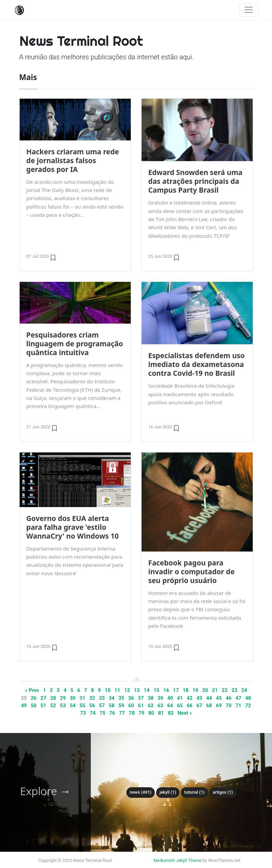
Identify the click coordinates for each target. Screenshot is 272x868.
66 (190, 706)
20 (205, 690)
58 (112, 706)
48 (248, 698)
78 (132, 713)
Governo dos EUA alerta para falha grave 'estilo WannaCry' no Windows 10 (73, 527)
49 (24, 706)
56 (92, 706)
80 (151, 713)
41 (180, 698)
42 (190, 698)
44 (209, 698)
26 (34, 698)
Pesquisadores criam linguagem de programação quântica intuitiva (75, 344)
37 (141, 698)
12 (127, 690)
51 (44, 706)
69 (219, 706)
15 (156, 690)
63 (160, 706)
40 (170, 698)
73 (83, 713)
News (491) (141, 792)
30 (73, 698)
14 (147, 690)
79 (141, 713)
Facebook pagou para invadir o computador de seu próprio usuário (192, 572)
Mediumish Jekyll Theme (177, 860)
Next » (185, 713)
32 (92, 698)
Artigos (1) (223, 792)
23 (234, 690)
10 (108, 690)
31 (82, 698)
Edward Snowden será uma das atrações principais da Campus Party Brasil (195, 181)
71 (238, 706)
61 (141, 706)
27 (44, 698)
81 (161, 713)
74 (93, 713)
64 (170, 706)
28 (53, 698)
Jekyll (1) (168, 792)
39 (160, 698)
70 (228, 706)
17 (176, 690)
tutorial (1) (194, 792)
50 (34, 706)
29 (63, 698)
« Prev (32, 690)
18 (185, 690)
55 (82, 706)
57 (102, 706)
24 (244, 690)
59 (121, 706)
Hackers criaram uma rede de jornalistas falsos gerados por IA (73, 160)
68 (209, 706)
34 (112, 698)
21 (215, 690)
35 (121, 698)
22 (225, 690)
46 (228, 698)
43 (199, 698)
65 (180, 706)
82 (171, 713)
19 (195, 690)
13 (137, 690)
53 (63, 706)
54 (73, 706)
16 (166, 690)
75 (102, 713)
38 (151, 698)
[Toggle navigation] (249, 10)
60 (131, 706)
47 (238, 698)
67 (199, 706)
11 (117, 690)
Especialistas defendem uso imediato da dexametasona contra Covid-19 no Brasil (197, 364)
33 (102, 698)
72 (248, 706)
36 (131, 698)
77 (122, 713)
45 (219, 698)
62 (151, 706)
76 (112, 713)
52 (53, 706)
